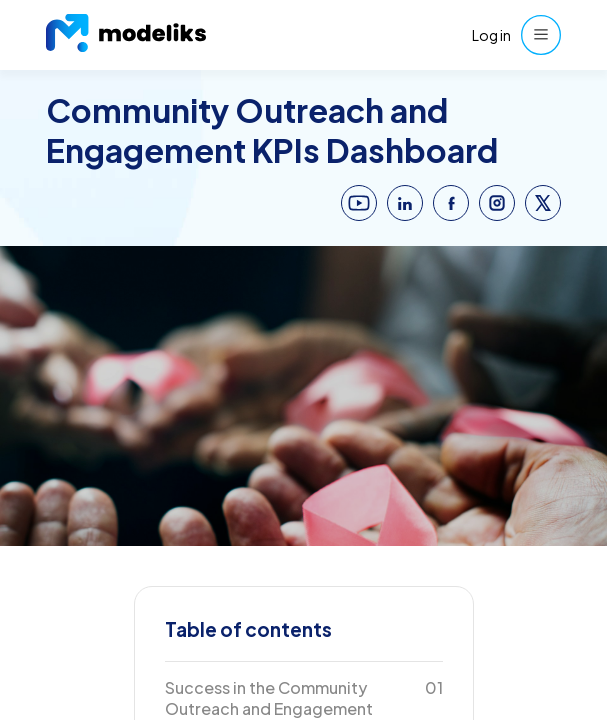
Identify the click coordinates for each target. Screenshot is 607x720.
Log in (491, 35)
